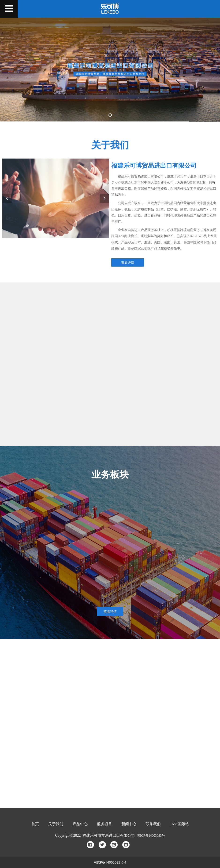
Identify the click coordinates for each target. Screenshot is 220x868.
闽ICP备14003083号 (151, 836)
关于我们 (56, 824)
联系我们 (153, 824)
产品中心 (80, 824)
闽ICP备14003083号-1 (110, 862)
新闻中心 (129, 824)
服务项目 (104, 824)
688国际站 (179, 824)
